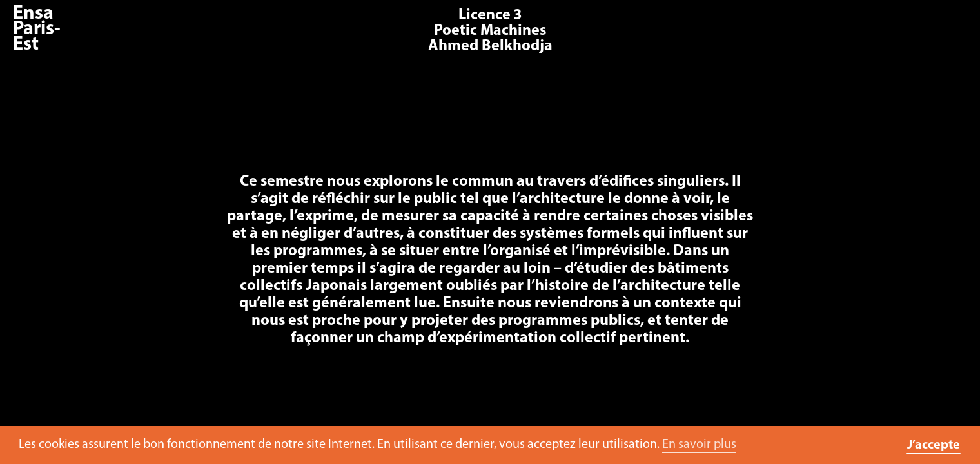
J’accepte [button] (934, 445)
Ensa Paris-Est (37, 29)
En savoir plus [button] (699, 445)
